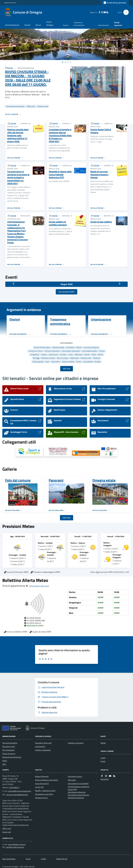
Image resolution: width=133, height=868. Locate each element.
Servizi (38, 25)
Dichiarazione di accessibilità (78, 783)
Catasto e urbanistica (43, 750)
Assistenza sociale (58, 347)
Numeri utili (7, 832)
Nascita (100, 354)
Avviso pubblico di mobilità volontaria (58, 223)
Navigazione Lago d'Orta (44, 794)
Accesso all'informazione (42, 347)
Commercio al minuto (35, 351)
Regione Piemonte (10, 3)
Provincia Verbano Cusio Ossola (46, 780)
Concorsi (102, 351)
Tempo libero (56, 362)
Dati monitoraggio (9, 859)
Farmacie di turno (41, 798)
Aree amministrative (10, 743)
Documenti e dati (9, 746)
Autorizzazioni (40, 746)
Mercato (87, 354)
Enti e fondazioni (8, 750)
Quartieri (98, 362)
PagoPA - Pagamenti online (45, 791)
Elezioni (66, 25)
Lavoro (71, 354)
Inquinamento (53, 354)
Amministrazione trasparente (79, 787)
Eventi (103, 761)
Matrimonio (79, 354)
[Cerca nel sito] (125, 12)
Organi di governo (9, 754)
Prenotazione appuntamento (78, 795)
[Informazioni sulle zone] (39, 586)
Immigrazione (35, 354)
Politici (5, 761)
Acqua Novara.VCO (42, 783)
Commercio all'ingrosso (91, 347)
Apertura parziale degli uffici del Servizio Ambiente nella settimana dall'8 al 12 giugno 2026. (18, 135)
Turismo (79, 362)
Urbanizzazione (103, 25)
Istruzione (63, 354)
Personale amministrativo (12, 757)
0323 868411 (14, 787)
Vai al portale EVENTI (66, 292)
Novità (27, 25)
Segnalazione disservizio (77, 792)
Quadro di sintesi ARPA (40, 632)
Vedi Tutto (67, 518)
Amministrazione (12, 25)
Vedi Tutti (67, 369)
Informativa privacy (75, 776)
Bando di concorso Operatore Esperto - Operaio (100, 175)
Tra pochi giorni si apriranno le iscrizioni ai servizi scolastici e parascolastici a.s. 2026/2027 (18, 177)
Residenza (97, 358)
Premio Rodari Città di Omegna (101, 131)
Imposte (44, 354)
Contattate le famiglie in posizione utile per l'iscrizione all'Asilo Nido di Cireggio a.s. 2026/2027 (60, 135)
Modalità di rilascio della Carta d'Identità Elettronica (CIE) (60, 175)
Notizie (103, 743)
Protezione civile (86, 358)
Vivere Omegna (50, 23)
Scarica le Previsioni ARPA (16, 572)
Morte (94, 354)
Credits (43, 859)
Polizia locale (74, 358)
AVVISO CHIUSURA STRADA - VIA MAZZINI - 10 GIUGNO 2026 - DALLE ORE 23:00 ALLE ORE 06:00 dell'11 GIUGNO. (28, 78)
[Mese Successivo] (120, 284)
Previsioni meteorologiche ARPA (45, 572)
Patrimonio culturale (48, 358)
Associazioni (70, 347)
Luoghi (103, 758)
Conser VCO (39, 787)
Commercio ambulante (52, 351)
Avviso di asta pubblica (101, 222)
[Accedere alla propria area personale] (115, 3)
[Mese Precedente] (13, 284)
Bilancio (79, 347)
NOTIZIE (10, 68)
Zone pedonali (88, 362)
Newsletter (105, 779)
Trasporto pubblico (68, 362)
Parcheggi (36, 358)
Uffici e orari (7, 828)
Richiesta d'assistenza (76, 798)
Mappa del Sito (62, 859)
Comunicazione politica (89, 351)
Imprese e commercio (76, 743)
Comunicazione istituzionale (71, 351)
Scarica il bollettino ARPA (16, 632)
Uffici (4, 764)
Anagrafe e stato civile (43, 743)
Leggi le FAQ (72, 789)
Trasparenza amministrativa (79, 24)
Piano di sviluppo (63, 358)
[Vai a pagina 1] (63, 62)
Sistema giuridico (38, 362)
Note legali (72, 780)
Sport (48, 362)
